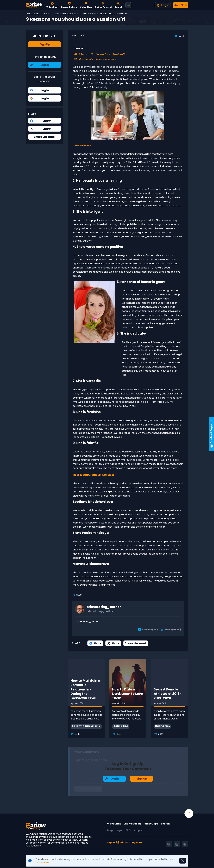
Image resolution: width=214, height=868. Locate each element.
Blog (110, 830)
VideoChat (114, 824)
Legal (119, 830)
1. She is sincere (82, 146)
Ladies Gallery (133, 824)
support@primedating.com (124, 842)
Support (138, 830)
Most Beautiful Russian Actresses (93, 475)
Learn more (42, 862)
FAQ (128, 830)
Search (165, 824)
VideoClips (151, 824)
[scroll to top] (189, 814)
